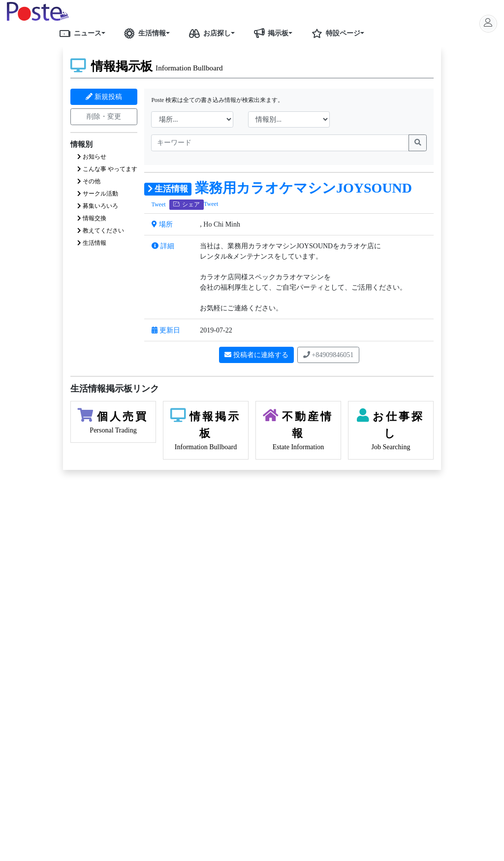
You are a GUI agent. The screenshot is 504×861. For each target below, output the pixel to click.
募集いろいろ (98, 206)
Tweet (158, 204)
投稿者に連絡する (256, 355)
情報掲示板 (146, 66)
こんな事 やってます (107, 169)
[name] (280, 143)
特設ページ (334, 33)
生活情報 (143, 33)
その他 (89, 181)
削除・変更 (104, 116)
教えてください (101, 231)
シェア (187, 204)
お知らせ (92, 157)
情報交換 (92, 218)
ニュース (79, 33)
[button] (107, 33)
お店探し (208, 33)
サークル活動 (98, 194)
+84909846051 (328, 355)
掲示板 (269, 33)
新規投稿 (104, 97)
